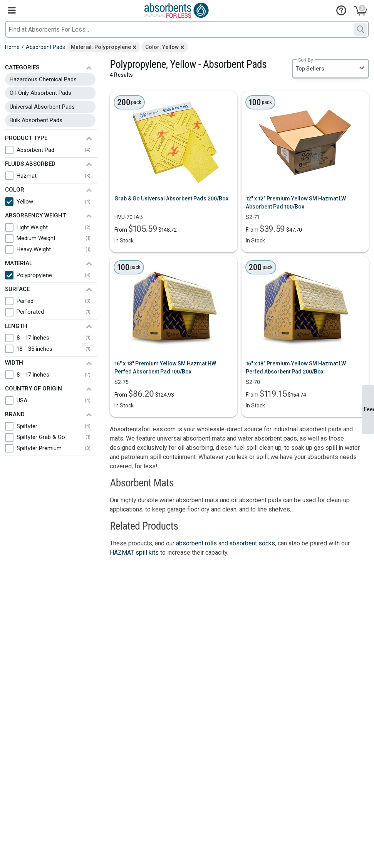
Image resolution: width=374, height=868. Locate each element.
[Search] (361, 29)
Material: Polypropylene (101, 47)
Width (14, 363)
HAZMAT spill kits (134, 553)
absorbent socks (252, 543)
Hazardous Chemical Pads (43, 79)
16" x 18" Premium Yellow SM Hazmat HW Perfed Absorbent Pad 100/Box (165, 368)
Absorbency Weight (35, 215)
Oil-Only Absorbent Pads (40, 93)
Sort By (306, 60)
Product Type (26, 138)
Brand (15, 414)
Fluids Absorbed (30, 164)
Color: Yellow (162, 47)
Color (15, 190)
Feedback (369, 409)
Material (19, 263)
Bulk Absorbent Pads (36, 120)
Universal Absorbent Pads (42, 107)
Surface (17, 289)
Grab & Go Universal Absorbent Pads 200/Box (171, 198)
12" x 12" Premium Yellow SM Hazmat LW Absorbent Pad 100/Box (296, 203)
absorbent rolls (196, 543)
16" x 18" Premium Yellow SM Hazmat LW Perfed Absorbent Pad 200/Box (296, 368)
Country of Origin (34, 389)
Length (16, 326)
